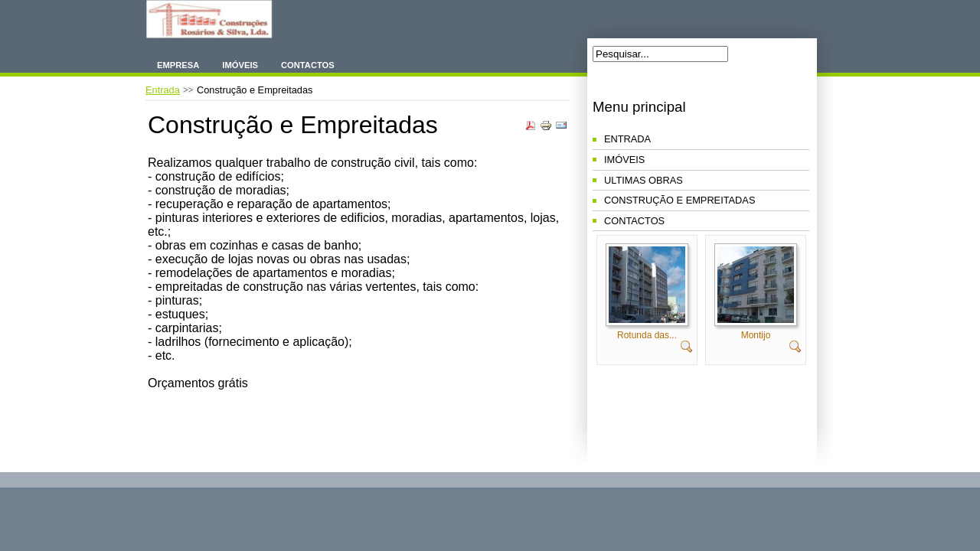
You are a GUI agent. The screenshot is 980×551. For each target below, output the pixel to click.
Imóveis (240, 65)
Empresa (178, 65)
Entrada (163, 90)
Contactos (308, 65)
